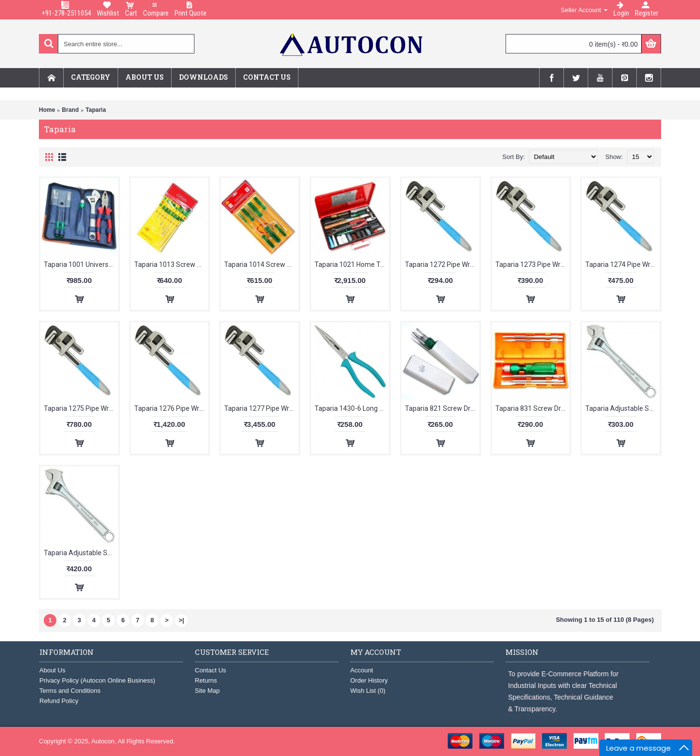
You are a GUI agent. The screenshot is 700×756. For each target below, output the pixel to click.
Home (47, 110)
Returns (206, 680)
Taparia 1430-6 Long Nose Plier (352, 408)
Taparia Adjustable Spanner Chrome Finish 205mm (622, 408)
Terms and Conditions (70, 691)
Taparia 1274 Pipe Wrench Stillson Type (622, 264)
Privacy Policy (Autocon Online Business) (97, 680)
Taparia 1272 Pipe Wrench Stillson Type (442, 264)
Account (362, 670)
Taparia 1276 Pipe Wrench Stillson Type (171, 408)
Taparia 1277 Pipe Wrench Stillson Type (261, 408)
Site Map (207, 691)
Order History (369, 680)
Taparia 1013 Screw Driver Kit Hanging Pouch (171, 264)
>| (181, 620)
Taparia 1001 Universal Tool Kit (81, 264)
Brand (70, 110)
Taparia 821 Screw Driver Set (442, 408)
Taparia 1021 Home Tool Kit (352, 264)
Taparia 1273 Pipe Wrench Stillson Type (533, 264)
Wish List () (368, 691)
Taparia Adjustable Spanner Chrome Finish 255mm (81, 553)
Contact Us (210, 670)
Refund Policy (59, 701)
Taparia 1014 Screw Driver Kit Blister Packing (261, 264)
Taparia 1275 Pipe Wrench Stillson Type (81, 408)
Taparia (96, 110)
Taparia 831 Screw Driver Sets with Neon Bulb (533, 408)
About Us (52, 670)
